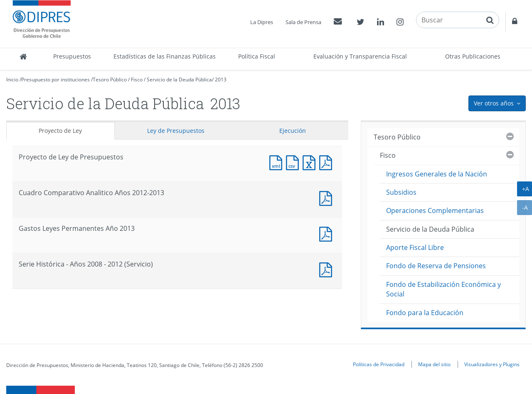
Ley (176, 131)
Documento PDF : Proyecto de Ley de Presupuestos (328, 162)
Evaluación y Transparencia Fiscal (360, 56)
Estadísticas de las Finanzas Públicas (165, 56)
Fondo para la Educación (425, 313)
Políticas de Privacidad (379, 364)
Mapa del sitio (434, 364)
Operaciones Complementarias (435, 210)
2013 (221, 80)
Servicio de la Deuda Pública (179, 80)
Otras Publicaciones (473, 56)
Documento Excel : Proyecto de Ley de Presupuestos (311, 162)
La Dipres (262, 22)
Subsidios (401, 192)
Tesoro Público (110, 80)
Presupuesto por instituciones (55, 80)
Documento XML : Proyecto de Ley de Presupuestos (278, 162)
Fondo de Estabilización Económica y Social (443, 289)
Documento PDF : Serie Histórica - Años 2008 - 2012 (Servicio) (328, 269)
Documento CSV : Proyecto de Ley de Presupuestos (294, 162)
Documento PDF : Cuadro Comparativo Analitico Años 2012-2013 (328, 197)
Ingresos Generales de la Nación (437, 174)
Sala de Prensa (303, 22)
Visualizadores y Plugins (492, 364)
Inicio (12, 80)
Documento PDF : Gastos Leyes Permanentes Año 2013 (328, 233)
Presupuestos (72, 56)
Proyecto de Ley (60, 131)
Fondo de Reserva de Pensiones (436, 266)
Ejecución (293, 131)
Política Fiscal (257, 56)
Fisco (137, 80)
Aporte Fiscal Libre (415, 247)
